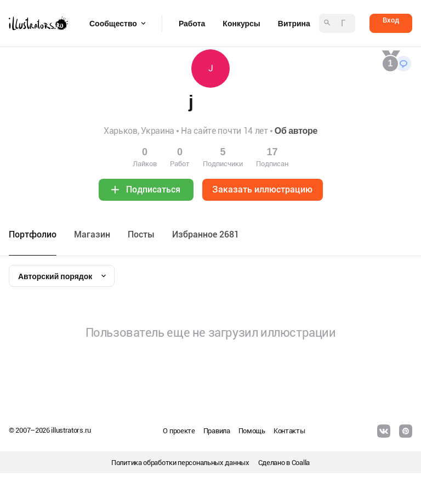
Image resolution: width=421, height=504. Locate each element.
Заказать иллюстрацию (262, 189)
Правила (217, 431)
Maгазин (92, 234)
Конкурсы (241, 24)
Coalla (301, 463)
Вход (391, 20)
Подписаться (153, 189)
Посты (141, 234)
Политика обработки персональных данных (180, 463)
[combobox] (62, 276)
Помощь (252, 431)
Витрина (294, 24)
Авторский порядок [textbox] (55, 276)
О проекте (179, 431)
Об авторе (296, 131)
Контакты (289, 431)
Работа (192, 24)
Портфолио (33, 234)
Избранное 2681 (206, 234)
